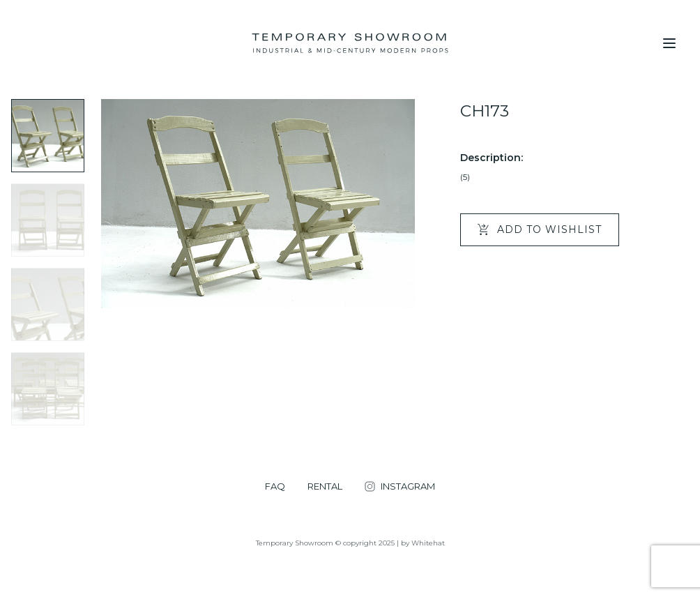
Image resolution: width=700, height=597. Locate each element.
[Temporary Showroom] (350, 43)
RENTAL (325, 486)
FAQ (275, 486)
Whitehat (428, 543)
